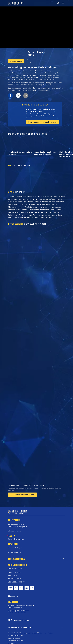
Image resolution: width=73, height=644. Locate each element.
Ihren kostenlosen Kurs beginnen (42, 122)
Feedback (14, 594)
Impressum (12, 641)
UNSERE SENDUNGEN (16, 557)
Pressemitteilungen (15, 546)
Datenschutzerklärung (15, 639)
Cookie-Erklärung (14, 636)
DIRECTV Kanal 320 (15, 567)
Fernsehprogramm (17, 537)
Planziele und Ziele (15, 83)
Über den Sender (14, 529)
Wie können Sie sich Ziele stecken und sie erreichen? (41, 110)
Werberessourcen (15, 550)
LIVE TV (12, 533)
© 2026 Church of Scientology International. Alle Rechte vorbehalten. (30, 631)
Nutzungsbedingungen (16, 633)
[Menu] (63, 3)
